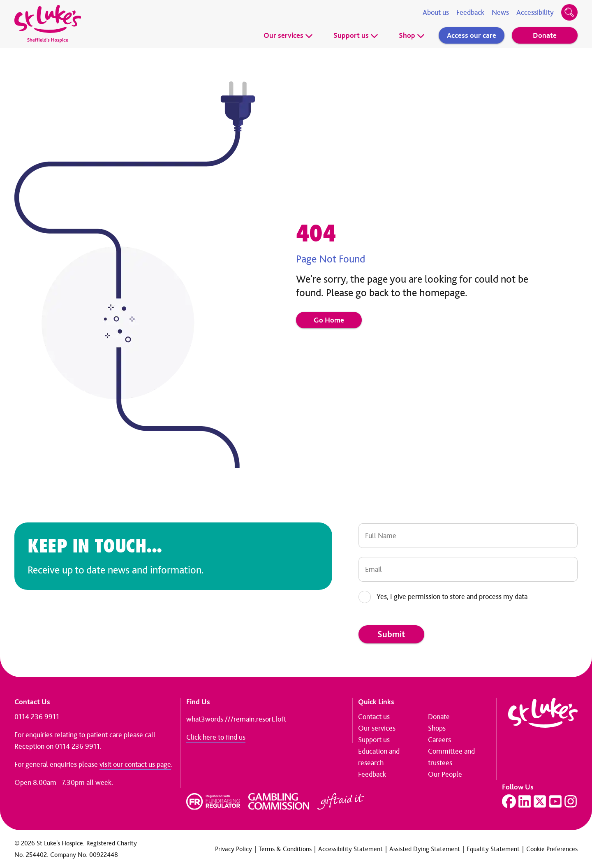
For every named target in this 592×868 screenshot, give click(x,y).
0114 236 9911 (37, 717)
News (500, 12)
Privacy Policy (234, 849)
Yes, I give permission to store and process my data (452, 596)
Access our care (472, 35)
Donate (545, 35)
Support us (356, 35)
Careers (439, 740)
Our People (445, 774)
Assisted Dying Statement (425, 849)
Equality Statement (493, 849)
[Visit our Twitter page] (540, 801)
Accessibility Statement (350, 849)
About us (436, 12)
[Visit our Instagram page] (571, 801)
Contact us (374, 717)
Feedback (470, 12)
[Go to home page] (48, 24)
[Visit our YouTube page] (555, 801)
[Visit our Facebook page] (509, 801)
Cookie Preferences (552, 849)
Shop (412, 35)
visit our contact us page (135, 764)
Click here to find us (216, 737)
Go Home (329, 320)
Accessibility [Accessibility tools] (535, 12)
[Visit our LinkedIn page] (525, 801)
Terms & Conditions (285, 849)
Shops (437, 728)
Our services (288, 35)
